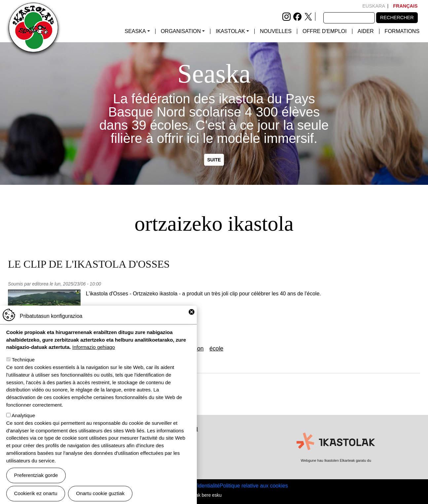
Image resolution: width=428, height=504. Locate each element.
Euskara (374, 6)
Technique (23, 366)
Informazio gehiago (94, 354)
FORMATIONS (402, 31)
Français (405, 6)
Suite (214, 160)
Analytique (23, 422)
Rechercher (397, 17)
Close (192, 319)
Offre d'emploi (325, 31)
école (216, 349)
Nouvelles (276, 31)
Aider (366, 31)
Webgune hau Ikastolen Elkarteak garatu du (336, 460)
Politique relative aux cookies (254, 486)
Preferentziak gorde (36, 482)
